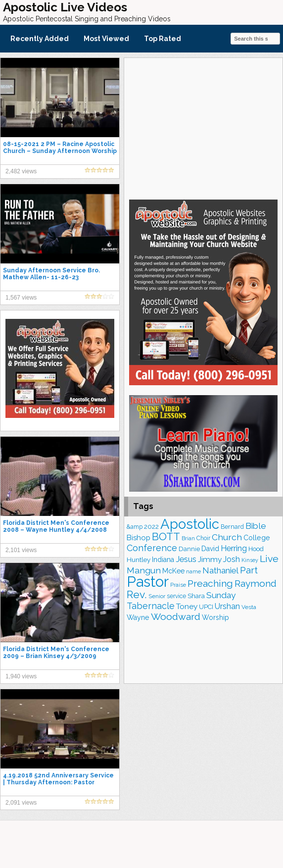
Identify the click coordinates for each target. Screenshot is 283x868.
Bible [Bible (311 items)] (256, 526)
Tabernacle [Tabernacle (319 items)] (151, 606)
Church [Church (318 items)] (227, 537)
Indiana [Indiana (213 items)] (163, 560)
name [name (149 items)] (193, 572)
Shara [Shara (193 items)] (196, 596)
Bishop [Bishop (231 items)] (139, 538)
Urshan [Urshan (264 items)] (227, 606)
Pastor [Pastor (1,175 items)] (148, 582)
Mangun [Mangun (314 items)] (144, 570)
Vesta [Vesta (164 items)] (249, 607)
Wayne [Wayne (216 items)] (138, 617)
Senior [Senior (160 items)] (157, 596)
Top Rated (163, 39)
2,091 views (21, 803)
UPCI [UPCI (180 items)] (206, 607)
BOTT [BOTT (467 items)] (166, 536)
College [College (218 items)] (257, 538)
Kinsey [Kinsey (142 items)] (250, 560)
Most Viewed (106, 39)
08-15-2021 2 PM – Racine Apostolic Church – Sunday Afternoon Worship (60, 148)
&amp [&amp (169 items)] (135, 527)
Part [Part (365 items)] (249, 570)
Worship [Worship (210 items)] (215, 617)
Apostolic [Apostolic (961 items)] (190, 524)
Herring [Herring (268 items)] (234, 548)
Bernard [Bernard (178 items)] (232, 527)
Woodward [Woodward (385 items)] (176, 617)
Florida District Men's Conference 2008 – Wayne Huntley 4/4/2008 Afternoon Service (56, 530)
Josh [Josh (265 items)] (232, 559)
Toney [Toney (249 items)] (187, 606)
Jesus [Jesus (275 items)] (186, 559)
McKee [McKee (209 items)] (173, 571)
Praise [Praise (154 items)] (178, 585)
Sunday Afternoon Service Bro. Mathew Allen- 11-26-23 (51, 274)
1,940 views (21, 676)
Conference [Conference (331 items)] (152, 548)
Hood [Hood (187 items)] (256, 549)
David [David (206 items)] (210, 549)
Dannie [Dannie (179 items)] (189, 549)
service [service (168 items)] (176, 596)
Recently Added (40, 39)
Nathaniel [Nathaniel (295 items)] (220, 570)
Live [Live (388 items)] (269, 559)
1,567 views (21, 298)
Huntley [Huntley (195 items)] (139, 560)
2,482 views (21, 171)
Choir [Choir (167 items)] (203, 538)
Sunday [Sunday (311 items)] (221, 595)
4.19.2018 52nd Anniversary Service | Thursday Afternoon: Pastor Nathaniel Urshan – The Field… (58, 782)
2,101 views (21, 550)
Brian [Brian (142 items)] (188, 538)
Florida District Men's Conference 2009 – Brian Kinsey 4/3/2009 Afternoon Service (56, 656)
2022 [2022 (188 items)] (151, 527)
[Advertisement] (203, 127)
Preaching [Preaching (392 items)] (210, 584)
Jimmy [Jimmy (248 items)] (210, 559)
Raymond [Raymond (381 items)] (256, 584)
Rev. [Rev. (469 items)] (137, 594)
